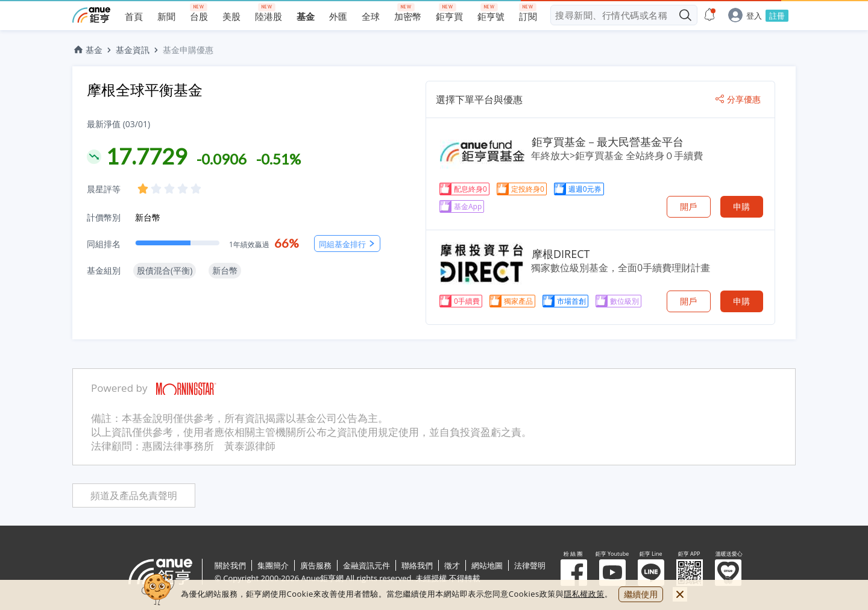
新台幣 (148, 217)
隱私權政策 (584, 594)
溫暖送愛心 (728, 573)
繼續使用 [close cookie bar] (641, 594)
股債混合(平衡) (165, 270)
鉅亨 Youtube (612, 573)
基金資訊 (133, 50)
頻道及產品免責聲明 (134, 496)
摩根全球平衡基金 (145, 90)
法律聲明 (530, 565)
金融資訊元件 (366, 565)
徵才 (452, 565)
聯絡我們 (417, 565)
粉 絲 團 (574, 573)
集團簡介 (273, 565)
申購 (741, 206)
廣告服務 (316, 565)
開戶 (688, 206)
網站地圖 (487, 565)
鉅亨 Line (651, 573)
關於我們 (230, 565)
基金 (87, 50)
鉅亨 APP (690, 573)
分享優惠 (738, 99)
